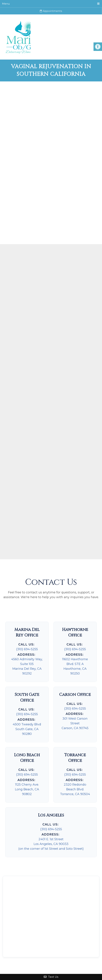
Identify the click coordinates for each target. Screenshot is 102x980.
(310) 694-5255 (27, 649)
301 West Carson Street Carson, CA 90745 (75, 723)
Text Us (51, 977)
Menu (6, 4)
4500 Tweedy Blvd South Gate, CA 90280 (27, 729)
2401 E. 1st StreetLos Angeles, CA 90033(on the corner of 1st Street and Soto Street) (51, 844)
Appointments (51, 11)
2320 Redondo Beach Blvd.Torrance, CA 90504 (75, 789)
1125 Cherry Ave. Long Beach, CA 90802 (27, 789)
